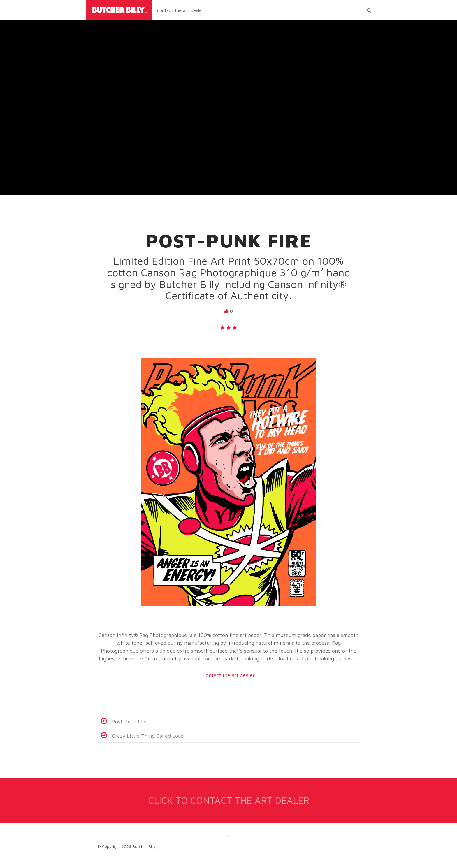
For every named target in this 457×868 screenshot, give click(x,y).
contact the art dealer (180, 10)
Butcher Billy (144, 846)
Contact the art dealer (229, 675)
